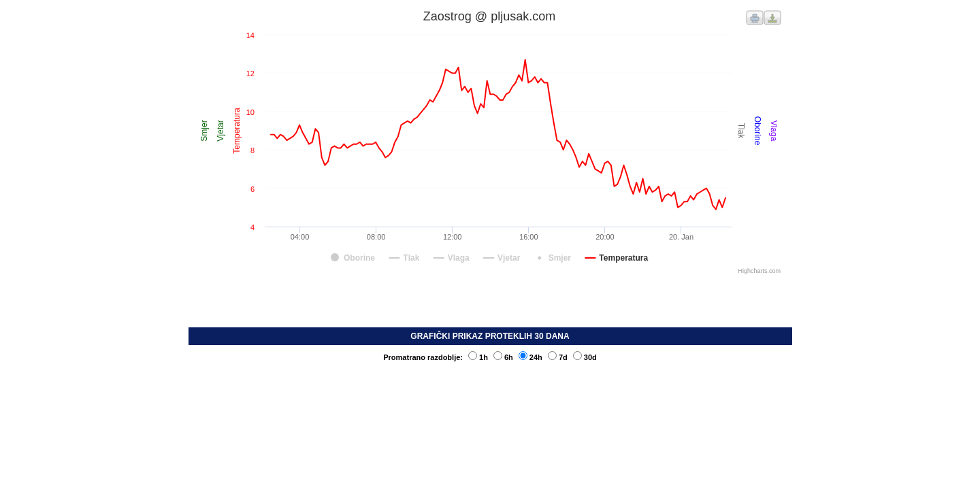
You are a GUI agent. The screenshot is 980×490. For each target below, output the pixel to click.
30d (585, 357)
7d (558, 357)
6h (503, 357)
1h (478, 357)
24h (530, 357)
